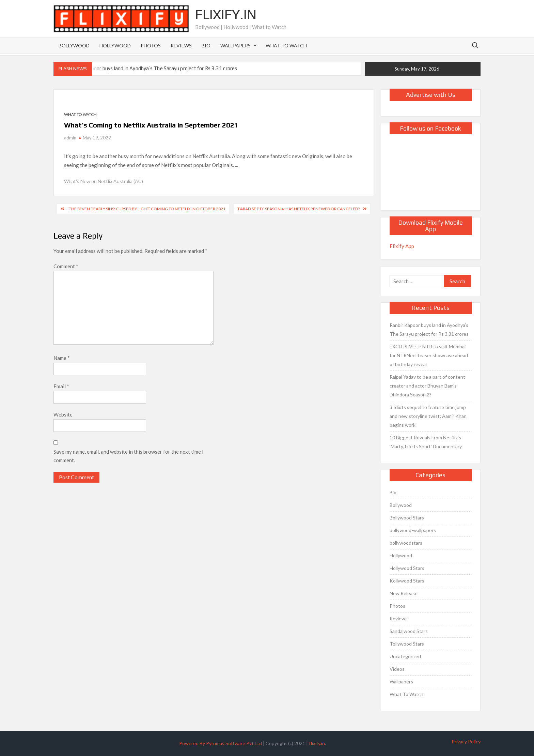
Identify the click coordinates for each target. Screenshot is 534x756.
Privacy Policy (466, 742)
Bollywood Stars (407, 518)
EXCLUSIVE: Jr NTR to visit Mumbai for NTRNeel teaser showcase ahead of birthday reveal (429, 355)
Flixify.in (226, 14)
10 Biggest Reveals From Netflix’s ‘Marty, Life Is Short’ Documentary (426, 442)
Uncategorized (405, 656)
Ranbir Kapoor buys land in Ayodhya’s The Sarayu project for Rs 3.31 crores (153, 68)
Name (62, 358)
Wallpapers (235, 46)
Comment (66, 266)
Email (61, 386)
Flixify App (402, 246)
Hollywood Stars (407, 568)
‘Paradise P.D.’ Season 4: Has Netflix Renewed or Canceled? (298, 209)
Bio (206, 46)
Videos (397, 669)
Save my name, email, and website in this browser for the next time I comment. (129, 456)
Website (63, 414)
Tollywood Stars (407, 644)
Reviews (181, 46)
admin (70, 138)
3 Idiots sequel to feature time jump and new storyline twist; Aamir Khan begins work (428, 416)
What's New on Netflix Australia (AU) (104, 181)
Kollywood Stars (407, 581)
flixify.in (317, 743)
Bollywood (74, 46)
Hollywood (115, 46)
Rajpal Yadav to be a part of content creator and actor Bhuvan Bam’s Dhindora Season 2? (427, 386)
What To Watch (286, 46)
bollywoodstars (406, 543)
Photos (151, 46)
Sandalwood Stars (409, 631)
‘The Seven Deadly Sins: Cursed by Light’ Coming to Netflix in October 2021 (147, 209)
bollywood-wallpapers (413, 530)
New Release (404, 593)
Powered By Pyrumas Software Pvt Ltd (221, 743)
